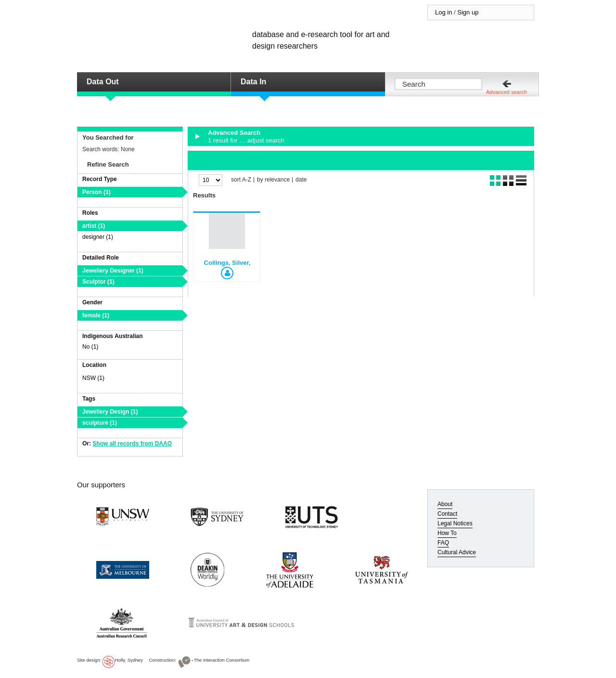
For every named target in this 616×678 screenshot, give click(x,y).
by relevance (273, 180)
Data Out (103, 82)
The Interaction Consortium (222, 660)
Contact (447, 514)
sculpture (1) (100, 423)
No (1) (90, 347)
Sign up (468, 12)
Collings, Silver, (227, 263)
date (301, 180)
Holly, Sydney (129, 660)
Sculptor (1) (98, 282)
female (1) (96, 315)
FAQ (443, 543)
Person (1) (96, 192)
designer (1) (98, 237)
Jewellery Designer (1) (113, 271)
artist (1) (94, 226)
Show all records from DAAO (132, 443)
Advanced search (507, 92)
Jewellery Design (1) (110, 412)
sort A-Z (241, 180)
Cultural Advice (457, 552)
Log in (443, 12)
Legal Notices (455, 523)
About (445, 504)
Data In (253, 82)
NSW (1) (93, 378)
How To (447, 533)
